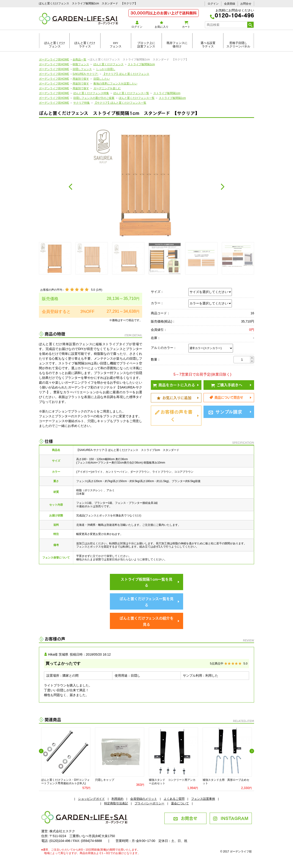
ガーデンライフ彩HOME (54, 60)
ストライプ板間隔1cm (141, 64)
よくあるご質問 (174, 799)
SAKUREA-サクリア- (85, 74)
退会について (180, 803)
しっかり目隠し (106, 69)
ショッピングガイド (91, 799)
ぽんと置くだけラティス (85, 45)
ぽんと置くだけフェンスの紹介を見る (146, 621)
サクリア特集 (81, 103)
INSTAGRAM (231, 818)
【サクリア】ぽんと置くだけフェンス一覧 (120, 103)
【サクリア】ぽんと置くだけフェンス (126, 74)
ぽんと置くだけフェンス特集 (91, 93)
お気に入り (161, 24)
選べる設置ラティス (208, 45)
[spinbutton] (242, 360)
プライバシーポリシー (149, 803)
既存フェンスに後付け (177, 45)
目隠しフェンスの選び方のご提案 (94, 98)
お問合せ (246, 4)
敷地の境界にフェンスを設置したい (115, 84)
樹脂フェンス (81, 64)
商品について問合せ (226, 397)
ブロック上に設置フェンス (146, 45)
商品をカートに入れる (174, 385)
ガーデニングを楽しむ (107, 88)
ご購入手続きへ (227, 385)
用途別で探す (81, 79)
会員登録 (230, 4)
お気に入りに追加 (174, 397)
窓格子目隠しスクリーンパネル (238, 45)
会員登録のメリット (144, 799)
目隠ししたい (102, 79)
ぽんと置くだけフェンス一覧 (131, 93)
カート (186, 24)
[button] (252, 358)
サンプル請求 (225, 411)
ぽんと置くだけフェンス (55, 45)
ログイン (213, 4)
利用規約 (117, 799)
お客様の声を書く (174, 415)
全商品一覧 (79, 60)
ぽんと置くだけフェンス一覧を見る (146, 601)
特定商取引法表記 (116, 803)
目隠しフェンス (82, 69)
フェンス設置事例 (203, 799)
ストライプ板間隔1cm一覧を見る (146, 582)
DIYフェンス (116, 45)
